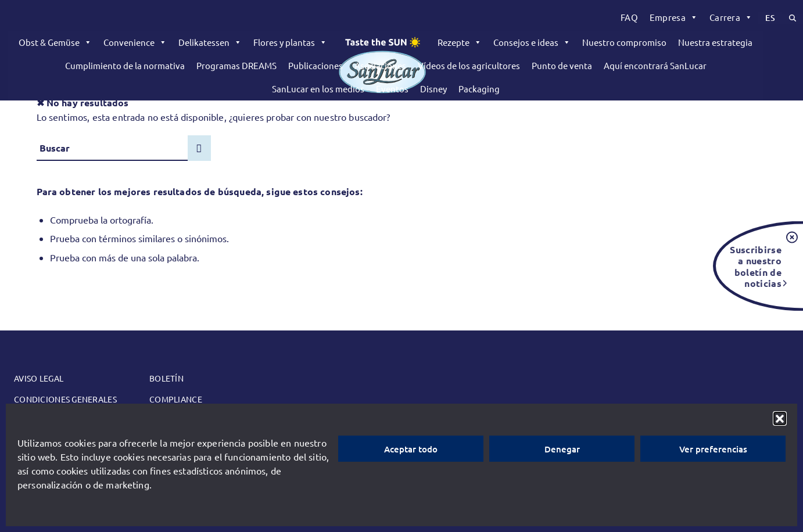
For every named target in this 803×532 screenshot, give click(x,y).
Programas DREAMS (236, 65)
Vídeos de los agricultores (469, 65)
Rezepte (460, 42)
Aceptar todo (411, 449)
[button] (780, 418)
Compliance (176, 399)
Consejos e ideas (532, 42)
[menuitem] (629, 17)
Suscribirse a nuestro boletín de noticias (756, 266)
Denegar (562, 449)
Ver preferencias (713, 449)
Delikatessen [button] (210, 42)
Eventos (392, 89)
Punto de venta (562, 65)
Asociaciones (380, 65)
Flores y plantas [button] (290, 42)
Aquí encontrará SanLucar (655, 65)
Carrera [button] (731, 17)
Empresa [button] (674, 17)
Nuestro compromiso (624, 42)
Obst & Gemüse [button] (55, 42)
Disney (433, 89)
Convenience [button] (135, 42)
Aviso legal (39, 378)
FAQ (629, 17)
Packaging (479, 89)
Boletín (166, 378)
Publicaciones (316, 65)
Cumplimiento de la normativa (125, 65)
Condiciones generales (65, 399)
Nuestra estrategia (715, 42)
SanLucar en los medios (318, 89)
